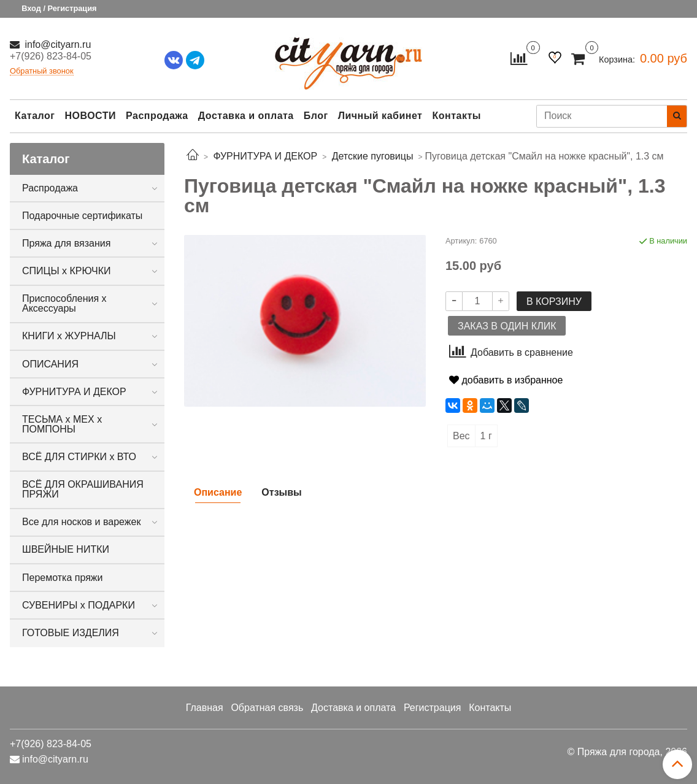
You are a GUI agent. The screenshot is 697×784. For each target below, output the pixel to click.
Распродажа (157, 116)
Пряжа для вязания (66, 243)
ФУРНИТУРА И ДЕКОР (74, 392)
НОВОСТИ (90, 116)
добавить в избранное (506, 380)
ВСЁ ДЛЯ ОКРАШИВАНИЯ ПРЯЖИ (83, 489)
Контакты (456, 116)
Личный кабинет (380, 116)
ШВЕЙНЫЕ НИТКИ (66, 549)
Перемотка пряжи (62, 578)
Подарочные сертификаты (82, 216)
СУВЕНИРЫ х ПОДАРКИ (79, 605)
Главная (205, 708)
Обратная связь (267, 708)
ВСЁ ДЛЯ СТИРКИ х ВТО (79, 457)
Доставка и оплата (246, 116)
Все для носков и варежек (81, 522)
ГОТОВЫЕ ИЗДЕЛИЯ (71, 633)
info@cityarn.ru (56, 44)
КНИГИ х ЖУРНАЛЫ (69, 336)
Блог (316, 116)
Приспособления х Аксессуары (64, 303)
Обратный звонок (42, 71)
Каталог (35, 116)
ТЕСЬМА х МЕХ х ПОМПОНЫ (62, 424)
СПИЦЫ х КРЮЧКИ (67, 271)
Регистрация (433, 708)
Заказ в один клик (507, 326)
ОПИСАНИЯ (50, 364)
